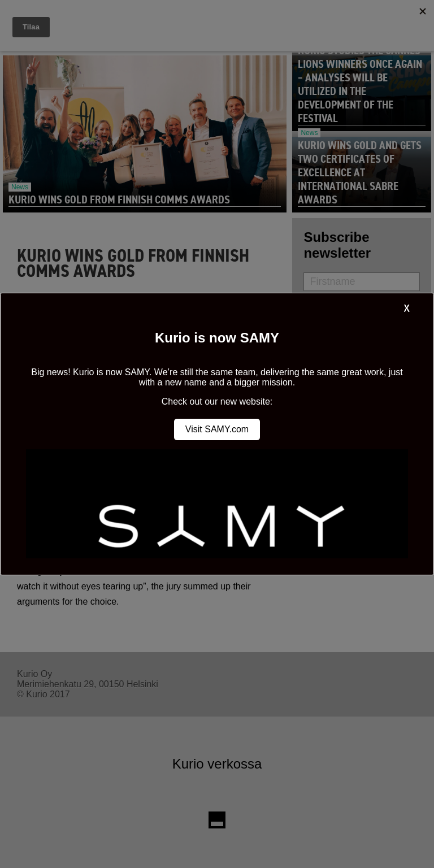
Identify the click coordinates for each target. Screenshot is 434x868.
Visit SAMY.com (217, 429)
